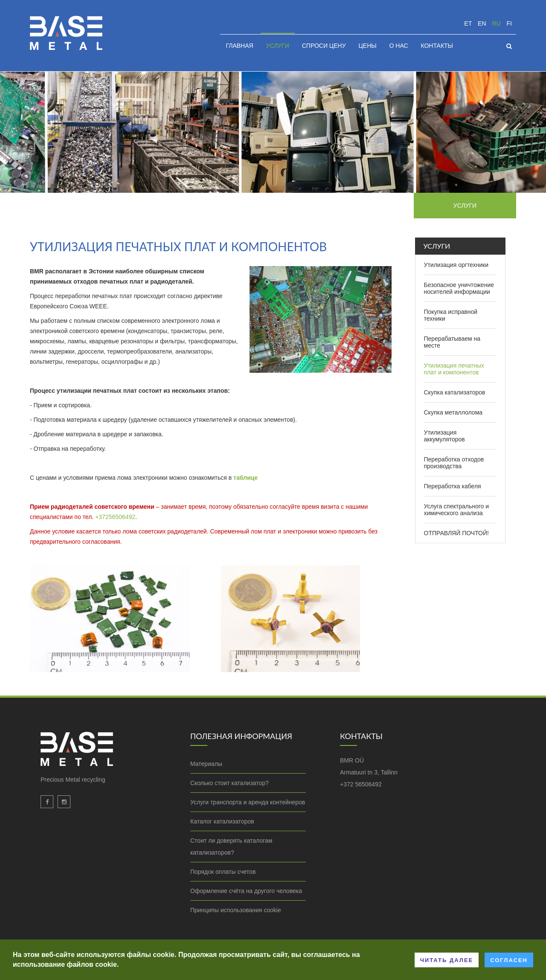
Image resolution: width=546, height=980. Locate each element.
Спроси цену (324, 46)
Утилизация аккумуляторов (444, 436)
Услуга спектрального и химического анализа (457, 510)
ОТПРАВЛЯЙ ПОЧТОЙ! (456, 533)
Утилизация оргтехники (456, 265)
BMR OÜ (352, 760)
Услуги (278, 46)
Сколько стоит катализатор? (229, 783)
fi (509, 23)
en (482, 23)
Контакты (437, 46)
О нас (399, 46)
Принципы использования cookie (236, 910)
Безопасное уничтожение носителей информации (459, 288)
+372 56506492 (361, 784)
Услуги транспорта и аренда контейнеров (248, 802)
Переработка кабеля (453, 486)
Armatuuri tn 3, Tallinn (369, 772)
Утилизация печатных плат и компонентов (454, 369)
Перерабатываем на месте (452, 342)
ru (496, 23)
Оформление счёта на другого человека (246, 891)
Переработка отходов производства (454, 463)
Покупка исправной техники (451, 315)
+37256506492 (115, 517)
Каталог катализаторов (222, 821)
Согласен (509, 960)
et (468, 23)
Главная (239, 46)
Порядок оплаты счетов (223, 872)
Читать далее (447, 960)
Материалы (206, 764)
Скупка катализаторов (455, 392)
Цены (367, 46)
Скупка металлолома (453, 412)
